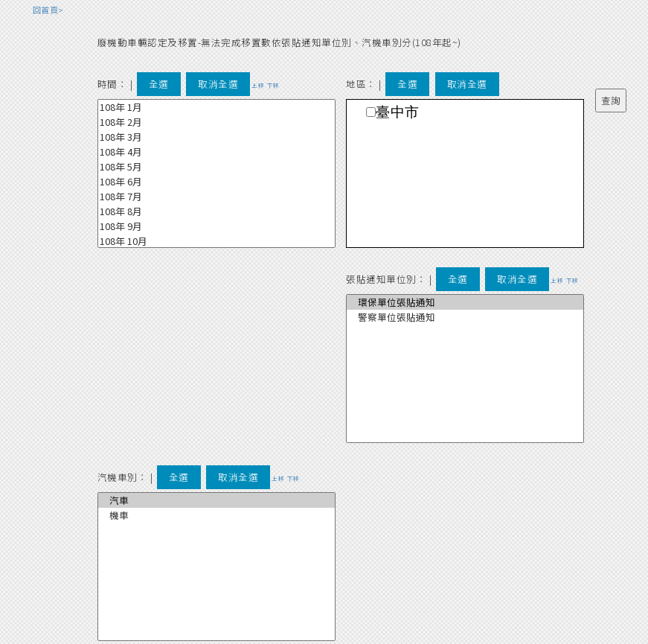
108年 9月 (216, 226)
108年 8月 (216, 211)
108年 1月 (216, 107)
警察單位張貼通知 (465, 317)
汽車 (216, 500)
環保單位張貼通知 (465, 302)
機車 (216, 515)
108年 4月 (216, 152)
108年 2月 (216, 122)
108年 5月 (216, 167)
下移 (273, 85)
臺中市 (398, 112)
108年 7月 (216, 197)
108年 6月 (216, 182)
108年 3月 (216, 137)
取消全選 (218, 84)
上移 (258, 85)
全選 (159, 84)
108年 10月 (216, 241)
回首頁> (48, 10)
